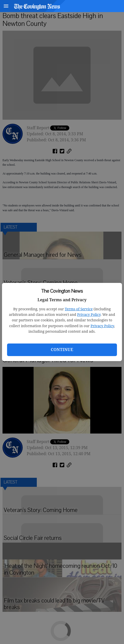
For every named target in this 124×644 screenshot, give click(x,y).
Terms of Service (79, 309)
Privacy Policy (89, 314)
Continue (62, 350)
